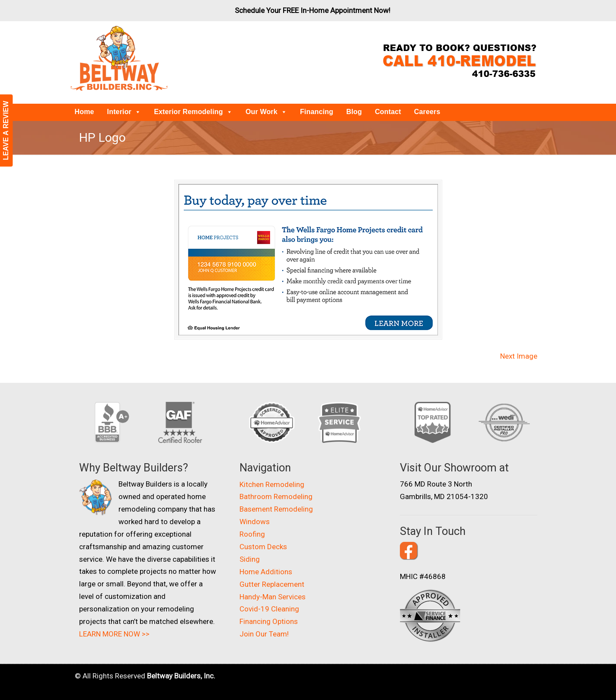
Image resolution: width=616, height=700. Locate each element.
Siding (250, 559)
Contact (388, 112)
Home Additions (266, 572)
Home (85, 112)
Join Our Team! (264, 634)
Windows (255, 522)
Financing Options (269, 621)
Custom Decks (263, 547)
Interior (124, 112)
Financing (317, 112)
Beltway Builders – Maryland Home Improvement (119, 58)
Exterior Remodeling (193, 112)
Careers (427, 112)
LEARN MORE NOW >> (114, 634)
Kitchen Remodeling (272, 484)
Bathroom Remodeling (276, 496)
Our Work (266, 112)
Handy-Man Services (273, 597)
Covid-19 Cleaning (269, 609)
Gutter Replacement (272, 584)
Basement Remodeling (276, 509)
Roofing (252, 534)
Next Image (519, 356)
